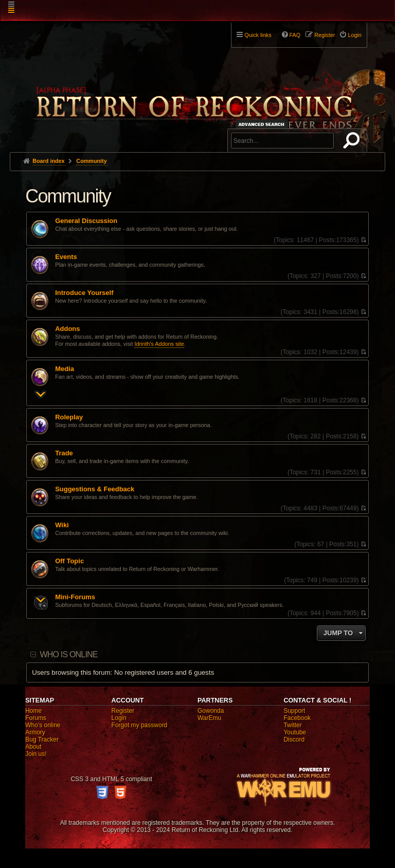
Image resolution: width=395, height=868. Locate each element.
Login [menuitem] (354, 35)
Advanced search (263, 124)
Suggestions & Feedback (95, 489)
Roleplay (69, 417)
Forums (36, 718)
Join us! (36, 754)
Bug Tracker (42, 740)
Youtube (295, 732)
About (33, 747)
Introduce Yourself (84, 293)
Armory (35, 732)
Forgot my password (140, 725)
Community (68, 196)
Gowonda (211, 711)
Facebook (297, 718)
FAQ (295, 35)
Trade (64, 453)
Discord (294, 740)
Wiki (62, 525)
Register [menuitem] (325, 35)
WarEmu (209, 718)
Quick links (258, 35)
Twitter (292, 725)
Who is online (68, 654)
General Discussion (86, 221)
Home (33, 711)
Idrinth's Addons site (159, 344)
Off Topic (69, 561)
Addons (67, 329)
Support (294, 711)
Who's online (43, 725)
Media (65, 369)
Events (66, 257)
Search (353, 142)
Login (119, 718)
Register (123, 711)
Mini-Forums (75, 597)
